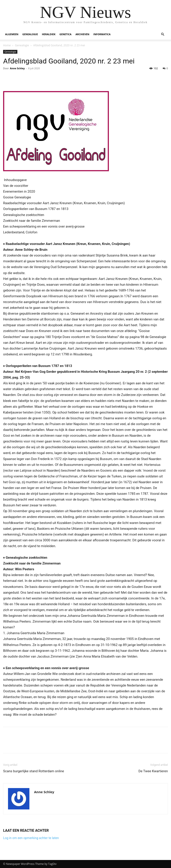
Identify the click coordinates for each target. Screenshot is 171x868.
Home (7, 45)
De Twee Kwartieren (153, 771)
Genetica (65, 34)
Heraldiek (49, 34)
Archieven (82, 34)
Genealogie (30, 34)
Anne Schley (17, 68)
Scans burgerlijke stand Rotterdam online (34, 771)
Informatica (102, 34)
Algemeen (12, 34)
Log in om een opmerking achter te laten (31, 838)
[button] (163, 34)
